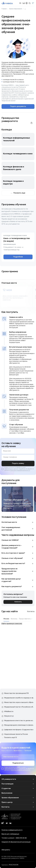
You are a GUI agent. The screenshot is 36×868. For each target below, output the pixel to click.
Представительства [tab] (27, 619)
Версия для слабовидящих (10, 834)
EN (20, 3)
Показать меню (33, 3)
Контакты (31, 612)
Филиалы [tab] (14, 619)
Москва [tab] (6, 619)
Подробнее (18, 257)
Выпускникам (7, 793)
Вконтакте (18, 751)
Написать (18, 602)
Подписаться (18, 763)
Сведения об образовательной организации (16, 842)
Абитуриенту (6, 850)
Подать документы (18, 106)
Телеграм (28, 751)
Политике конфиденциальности (20, 470)
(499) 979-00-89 (21, 838)
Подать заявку (18, 464)
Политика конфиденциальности (12, 830)
